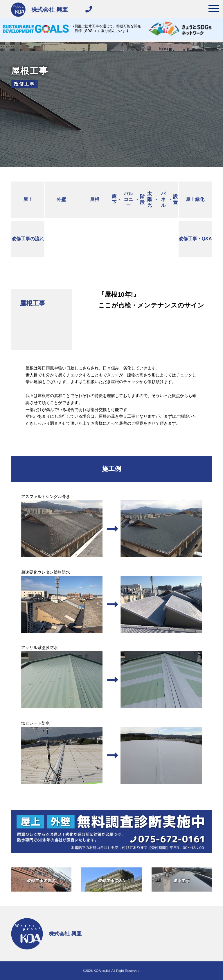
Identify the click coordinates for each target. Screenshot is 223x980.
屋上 (28, 199)
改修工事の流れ (28, 239)
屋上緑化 (195, 199)
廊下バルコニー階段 (128, 200)
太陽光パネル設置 (162, 200)
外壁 (61, 199)
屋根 (95, 199)
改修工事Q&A (195, 239)
